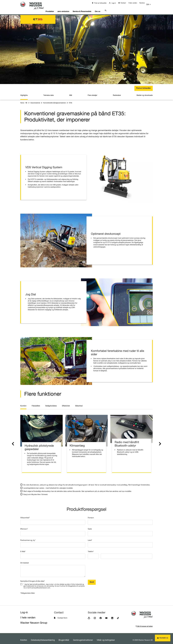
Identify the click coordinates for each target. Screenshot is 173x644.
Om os (105, 8)
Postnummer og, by (28, 537)
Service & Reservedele (88, 8)
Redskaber (117, 92)
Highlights (24, 92)
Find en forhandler (102, 3)
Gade (90, 526)
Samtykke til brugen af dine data (32, 578)
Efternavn (24, 526)
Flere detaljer (92, 92)
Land (90, 537)
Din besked (24, 560)
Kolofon (24, 637)
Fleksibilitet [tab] (36, 403)
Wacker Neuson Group (34, 620)
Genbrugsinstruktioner (83, 637)
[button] (151, 3)
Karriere (144, 3)
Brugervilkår (64, 637)
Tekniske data (48, 92)
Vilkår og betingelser (106, 637)
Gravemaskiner (35, 100)
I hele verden (134, 3)
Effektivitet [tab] (66, 403)
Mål (71, 92)
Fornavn (91, 515)
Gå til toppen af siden (144, 623)
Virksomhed (25, 515)
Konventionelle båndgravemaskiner (55, 100)
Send (92, 579)
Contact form (62, 615)
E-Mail (23, 549)
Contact (125, 3)
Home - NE (24, 100)
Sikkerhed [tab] (79, 403)
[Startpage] (34, 6)
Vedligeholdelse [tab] (51, 403)
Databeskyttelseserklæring (43, 637)
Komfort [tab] (23, 403)
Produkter (54, 8)
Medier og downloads (145, 92)
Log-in (115, 3)
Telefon (91, 549)
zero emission (68, 8)
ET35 (70, 100)
